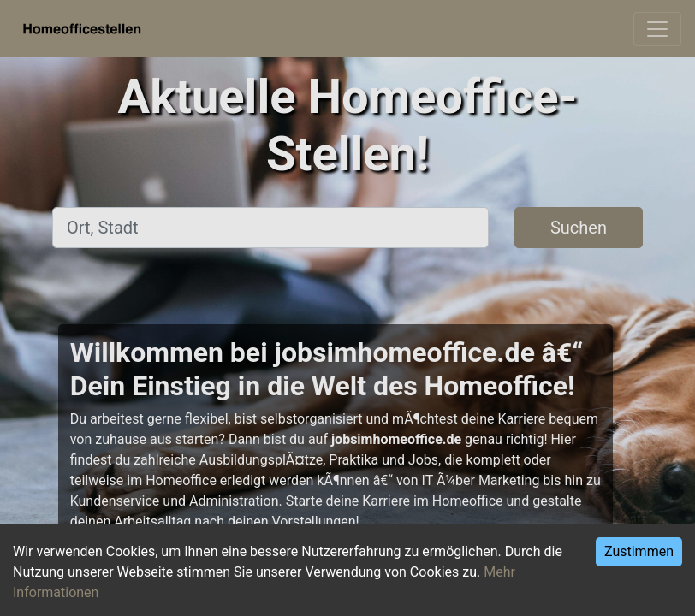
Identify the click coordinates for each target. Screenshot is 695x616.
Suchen (579, 228)
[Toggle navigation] (657, 29)
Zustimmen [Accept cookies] (639, 551)
